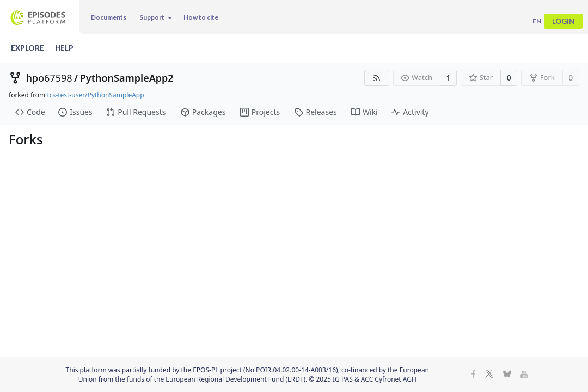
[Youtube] (524, 375)
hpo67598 (49, 78)
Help (64, 48)
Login (563, 21)
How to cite (201, 17)
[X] (489, 375)
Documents (109, 17)
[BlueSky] (507, 375)
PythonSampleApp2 (127, 78)
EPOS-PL (206, 370)
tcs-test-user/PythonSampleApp (95, 95)
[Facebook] (473, 375)
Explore (27, 48)
